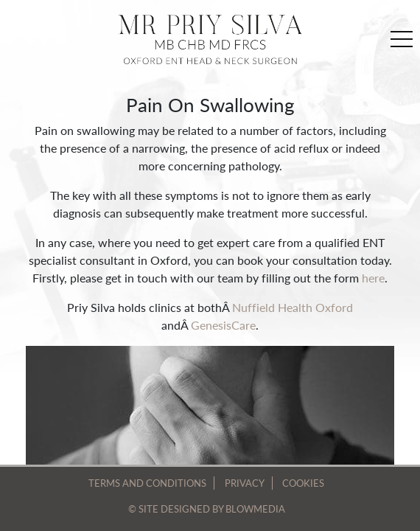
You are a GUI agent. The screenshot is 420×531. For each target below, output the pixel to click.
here (373, 278)
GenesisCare (223, 325)
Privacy (245, 483)
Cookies (303, 483)
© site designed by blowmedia (207, 509)
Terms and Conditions (147, 483)
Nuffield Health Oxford (293, 307)
